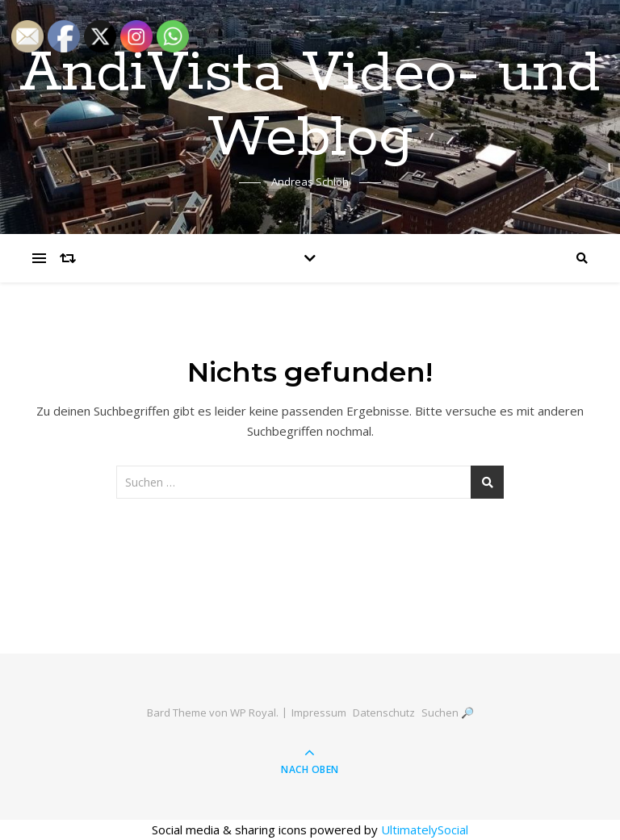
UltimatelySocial (425, 830)
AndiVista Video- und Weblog (310, 107)
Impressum (319, 713)
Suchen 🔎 (448, 713)
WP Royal (253, 713)
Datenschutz (384, 713)
